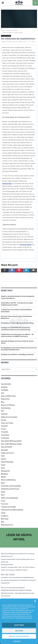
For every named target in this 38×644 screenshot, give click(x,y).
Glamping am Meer (7, 565)
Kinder (3, 465)
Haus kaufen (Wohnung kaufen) (11, 441)
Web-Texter (5, 519)
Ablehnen (19, 631)
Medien (3, 477)
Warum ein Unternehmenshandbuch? (13, 588)
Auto (3, 393)
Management (5, 471)
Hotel (3, 456)
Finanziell (4, 426)
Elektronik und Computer (9, 417)
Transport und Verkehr (9, 507)
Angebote (4, 387)
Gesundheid (5, 435)
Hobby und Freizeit (7, 453)
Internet (4, 459)
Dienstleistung (6, 408)
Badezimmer (5, 399)
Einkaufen (4, 414)
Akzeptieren (19, 625)
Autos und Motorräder (8, 396)
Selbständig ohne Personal (10, 489)
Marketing (4, 474)
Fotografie (5, 432)
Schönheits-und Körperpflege (11, 486)
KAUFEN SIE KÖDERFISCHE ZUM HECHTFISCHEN (16, 590)
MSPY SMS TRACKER (8, 575)
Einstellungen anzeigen (19, 636)
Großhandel (5, 438)
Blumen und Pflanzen (8, 405)
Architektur (5, 390)
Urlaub (3, 513)
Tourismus (5, 504)
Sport (3, 495)
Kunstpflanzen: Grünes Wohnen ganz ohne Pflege (17, 323)
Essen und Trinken (6, 36)
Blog (3, 402)
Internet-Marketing (7, 462)
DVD (2, 411)
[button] (35, 601)
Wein (3, 522)
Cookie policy (17, 641)
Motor (3, 483)
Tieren (3, 501)
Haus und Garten (7, 447)
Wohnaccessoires (7, 525)
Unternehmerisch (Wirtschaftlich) (12, 510)
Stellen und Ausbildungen (9, 498)
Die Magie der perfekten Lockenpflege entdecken (17, 354)
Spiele (3, 492)
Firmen (3, 429)
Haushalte (4, 450)
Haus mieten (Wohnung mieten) (11, 444)
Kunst (3, 468)
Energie (4, 420)
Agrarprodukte (6, 384)
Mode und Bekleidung (8, 480)
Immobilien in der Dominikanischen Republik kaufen (17, 577)
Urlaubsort (5, 516)
